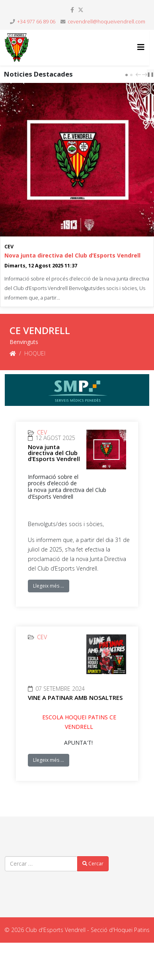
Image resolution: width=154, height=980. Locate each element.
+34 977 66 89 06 (36, 22)
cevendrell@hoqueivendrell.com (106, 22)
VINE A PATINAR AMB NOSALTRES (75, 698)
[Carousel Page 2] (131, 75)
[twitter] (81, 10)
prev (139, 75)
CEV (9, 247)
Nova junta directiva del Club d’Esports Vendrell (72, 255)
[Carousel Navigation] (140, 74)
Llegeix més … (49, 586)
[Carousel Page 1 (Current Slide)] (127, 75)
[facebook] (72, 10)
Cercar (93, 864)
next (146, 75)
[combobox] (41, 864)
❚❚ (150, 74)
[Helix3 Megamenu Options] (141, 47)
